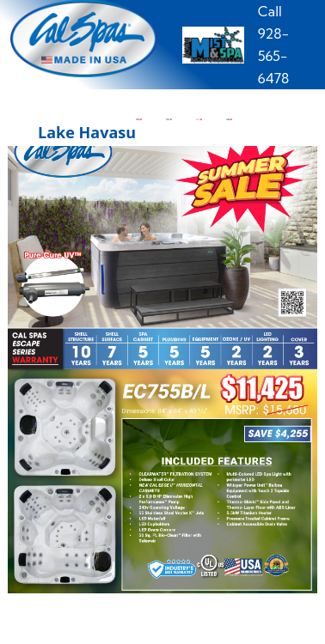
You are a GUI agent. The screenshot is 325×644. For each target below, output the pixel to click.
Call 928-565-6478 (273, 45)
